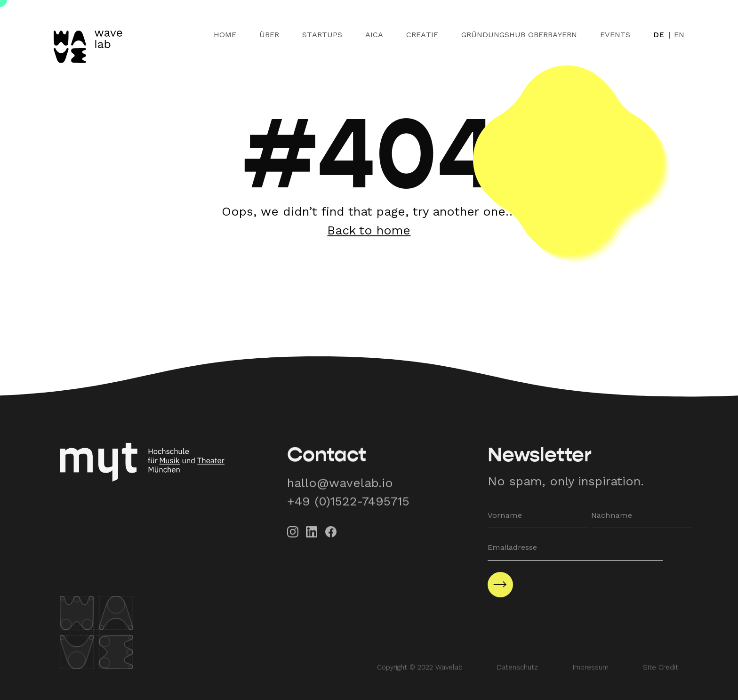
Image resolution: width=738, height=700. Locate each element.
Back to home (369, 230)
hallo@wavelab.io (340, 490)
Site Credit (661, 677)
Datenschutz (517, 677)
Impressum (591, 677)
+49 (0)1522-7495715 (348, 508)
